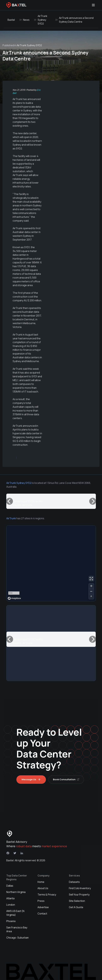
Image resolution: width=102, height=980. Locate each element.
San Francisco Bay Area (17, 929)
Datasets (74, 882)
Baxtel (11, 20)
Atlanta (10, 898)
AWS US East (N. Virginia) (16, 913)
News (26, 20)
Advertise (43, 907)
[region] (51, 563)
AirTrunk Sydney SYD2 (42, 20)
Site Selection (77, 901)
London (11, 905)
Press (41, 901)
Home (41, 882)
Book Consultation (66, 779)
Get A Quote (76, 907)
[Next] (93, 501)
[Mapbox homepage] (14, 598)
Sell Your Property (79, 895)
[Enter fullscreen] (91, 579)
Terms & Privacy (47, 895)
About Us (43, 888)
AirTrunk (11, 518)
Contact (42, 914)
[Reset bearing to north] (91, 597)
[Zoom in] (91, 586)
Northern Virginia (16, 892)
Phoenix (11, 921)
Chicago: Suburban (17, 938)
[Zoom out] (91, 591)
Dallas (10, 886)
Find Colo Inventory (80, 888)
